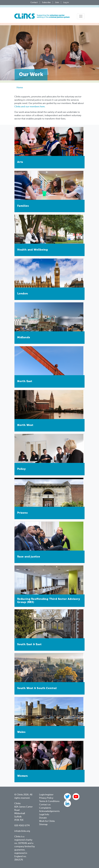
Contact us (45, 805)
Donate (43, 818)
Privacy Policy (46, 798)
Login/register (46, 795)
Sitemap (43, 825)
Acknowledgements (49, 811)
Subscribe (46, 2)
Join (57, 2)
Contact (34, 2)
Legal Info (44, 815)
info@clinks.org (22, 831)
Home (20, 88)
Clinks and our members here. (30, 107)
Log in (66, 2)
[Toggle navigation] (81, 16)
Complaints (45, 808)
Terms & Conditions (49, 801)
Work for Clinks (47, 821)
